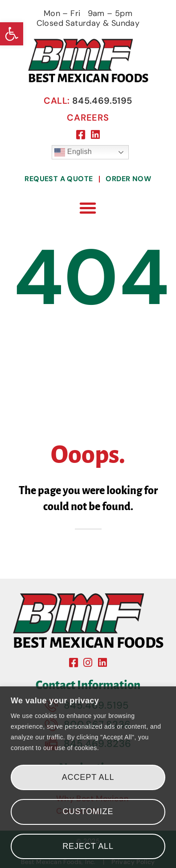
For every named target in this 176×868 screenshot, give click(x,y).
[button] (12, 34)
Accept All (88, 777)
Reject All (88, 846)
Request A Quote (59, 179)
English (73, 152)
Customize (88, 811)
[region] (88, 777)
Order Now (128, 179)
